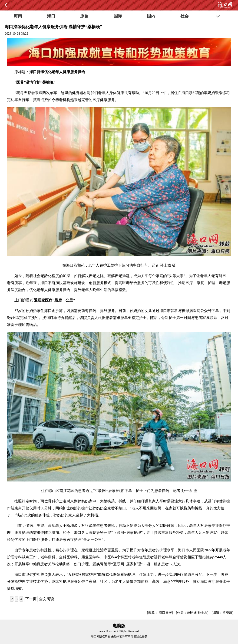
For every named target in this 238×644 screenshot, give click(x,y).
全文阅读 (46, 599)
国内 (151, 16)
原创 (84, 16)
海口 (51, 16)
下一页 (31, 599)
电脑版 (119, 626)
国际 (118, 16)
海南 (18, 16)
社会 (185, 16)
